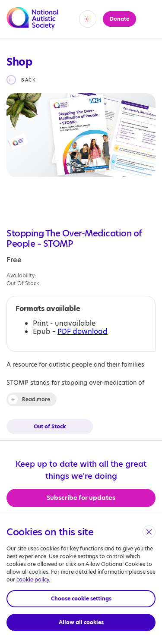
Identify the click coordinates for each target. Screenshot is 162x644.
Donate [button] (119, 19)
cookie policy (33, 580)
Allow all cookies (81, 622)
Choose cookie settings (81, 598)
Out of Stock (50, 426)
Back (29, 80)
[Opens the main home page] (32, 24)
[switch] (88, 19)
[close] (149, 532)
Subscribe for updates (81, 498)
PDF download (83, 331)
